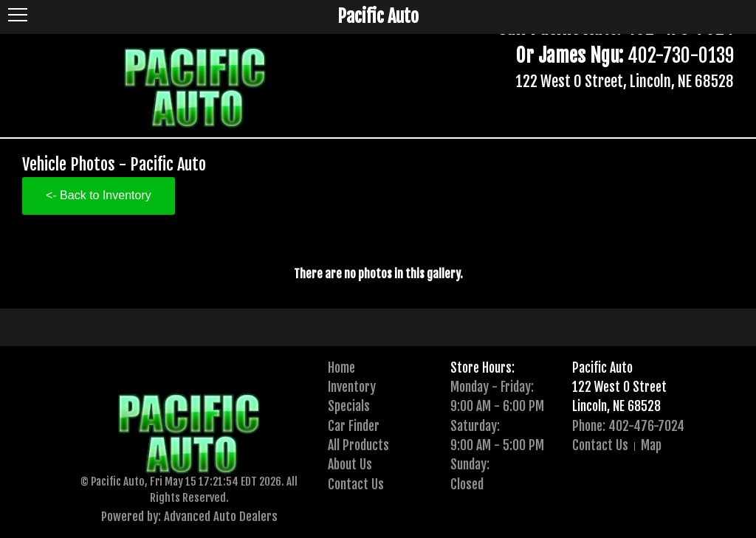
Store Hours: (482, 368)
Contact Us (356, 484)
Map (651, 445)
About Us (350, 464)
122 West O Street (619, 387)
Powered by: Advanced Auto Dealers (189, 516)
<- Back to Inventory (99, 195)
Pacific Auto (602, 368)
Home (341, 368)
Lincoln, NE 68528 (616, 406)
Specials (349, 406)
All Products (358, 445)
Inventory (352, 387)
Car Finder (354, 426)
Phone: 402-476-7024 (628, 426)
